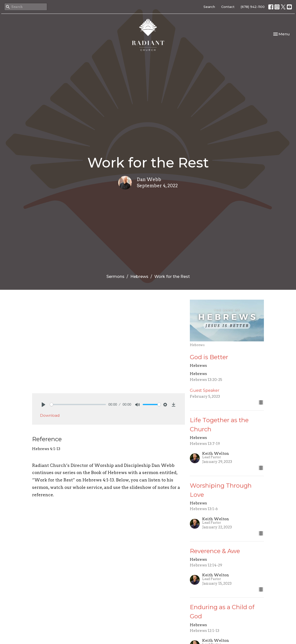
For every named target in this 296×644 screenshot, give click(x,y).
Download (50, 415)
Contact (228, 7)
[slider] (78, 405)
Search (209, 7)
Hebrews (139, 277)
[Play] (43, 405)
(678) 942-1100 (253, 7)
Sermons (115, 277)
